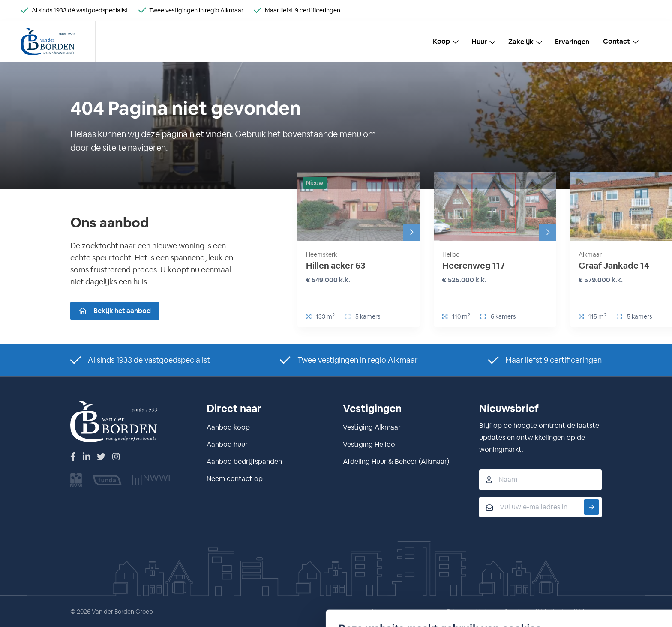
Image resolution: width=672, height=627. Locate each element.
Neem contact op (235, 479)
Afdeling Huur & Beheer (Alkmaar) (396, 461)
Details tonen (163, 582)
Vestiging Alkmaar (372, 427)
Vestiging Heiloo (369, 444)
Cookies (515, 612)
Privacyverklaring (470, 612)
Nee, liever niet (470, 572)
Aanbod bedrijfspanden (244, 461)
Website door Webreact (569, 612)
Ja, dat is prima (470, 552)
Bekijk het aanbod (115, 311)
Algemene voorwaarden (403, 612)
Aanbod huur (227, 444)
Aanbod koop (228, 427)
